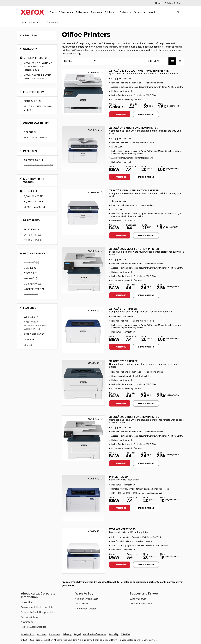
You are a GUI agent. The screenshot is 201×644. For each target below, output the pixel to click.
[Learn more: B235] (83, 438)
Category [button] (30, 49)
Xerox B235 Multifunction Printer (134, 417)
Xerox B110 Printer (123, 309)
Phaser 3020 (118, 477)
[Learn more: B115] (83, 149)
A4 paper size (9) (34, 160)
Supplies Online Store (87, 599)
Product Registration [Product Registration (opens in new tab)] (141, 604)
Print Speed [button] (31, 220)
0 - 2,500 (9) (31, 191)
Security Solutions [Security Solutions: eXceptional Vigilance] (31, 617)
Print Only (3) (32, 101)
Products (36, 22)
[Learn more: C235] (83, 92)
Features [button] (30, 308)
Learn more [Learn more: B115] (120, 177)
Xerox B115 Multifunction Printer (134, 128)
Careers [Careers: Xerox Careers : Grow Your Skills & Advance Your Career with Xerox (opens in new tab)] (42, 634)
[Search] (179, 12)
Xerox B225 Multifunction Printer (134, 249)
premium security (106, 50)
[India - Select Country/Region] (158, 3)
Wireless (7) (31, 317)
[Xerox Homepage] (33, 12)
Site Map (126, 634)
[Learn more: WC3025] (83, 551)
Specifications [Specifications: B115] (146, 177)
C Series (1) (30, 273)
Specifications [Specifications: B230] (146, 403)
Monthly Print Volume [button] (34, 180)
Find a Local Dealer (86, 609)
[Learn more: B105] (83, 212)
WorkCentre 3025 (122, 529)
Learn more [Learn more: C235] (120, 114)
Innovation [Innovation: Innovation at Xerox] (27, 602)
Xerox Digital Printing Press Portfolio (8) (38, 77)
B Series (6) (31, 268)
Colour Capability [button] (36, 123)
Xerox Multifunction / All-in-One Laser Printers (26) (38, 67)
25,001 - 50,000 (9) (34, 207)
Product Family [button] (34, 254)
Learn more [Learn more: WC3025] (120, 565)
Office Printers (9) (35, 58)
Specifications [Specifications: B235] (146, 463)
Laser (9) (29, 340)
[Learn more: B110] (83, 330)
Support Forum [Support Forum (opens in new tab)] (138, 599)
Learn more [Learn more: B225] (120, 295)
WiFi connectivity (81, 50)
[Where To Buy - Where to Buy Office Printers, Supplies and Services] (172, 3)
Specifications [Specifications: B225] (146, 295)
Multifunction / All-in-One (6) (38, 108)
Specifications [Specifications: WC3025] (146, 565)
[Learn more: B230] (83, 383)
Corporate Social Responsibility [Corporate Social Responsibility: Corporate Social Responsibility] (38, 612)
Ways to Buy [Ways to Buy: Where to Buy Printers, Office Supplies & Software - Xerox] (84, 593)
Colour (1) (30, 132)
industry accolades (119, 47)
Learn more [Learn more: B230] (120, 403)
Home (24, 22)
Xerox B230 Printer (123, 361)
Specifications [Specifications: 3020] (146, 508)
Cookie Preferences (95, 634)
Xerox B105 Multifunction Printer (134, 190)
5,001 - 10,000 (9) (33, 196)
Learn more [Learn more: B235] (120, 463)
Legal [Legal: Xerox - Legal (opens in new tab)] (77, 634)
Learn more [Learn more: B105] (120, 235)
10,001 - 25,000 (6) (34, 202)
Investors (55, 634)
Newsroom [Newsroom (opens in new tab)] (27, 622)
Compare (94, 73)
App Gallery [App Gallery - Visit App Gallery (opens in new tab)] (82, 604)
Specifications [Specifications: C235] (146, 114)
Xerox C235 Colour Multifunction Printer (140, 71)
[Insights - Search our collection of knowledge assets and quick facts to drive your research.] (152, 12)
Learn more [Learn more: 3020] (120, 508)
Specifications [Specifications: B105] (146, 235)
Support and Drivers (144, 593)
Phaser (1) (30, 278)
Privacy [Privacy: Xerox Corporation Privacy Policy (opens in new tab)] (67, 634)
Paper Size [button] (30, 151)
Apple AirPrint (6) (35, 334)
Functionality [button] (34, 92)
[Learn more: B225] (83, 270)
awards (100, 47)
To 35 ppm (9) (32, 229)
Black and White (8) (36, 138)
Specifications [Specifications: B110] (146, 347)
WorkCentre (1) (34, 289)
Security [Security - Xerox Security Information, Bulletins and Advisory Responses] (114, 634)
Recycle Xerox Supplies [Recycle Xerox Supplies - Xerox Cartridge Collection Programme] (34, 627)
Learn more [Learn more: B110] (120, 347)
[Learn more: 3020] (83, 498)
